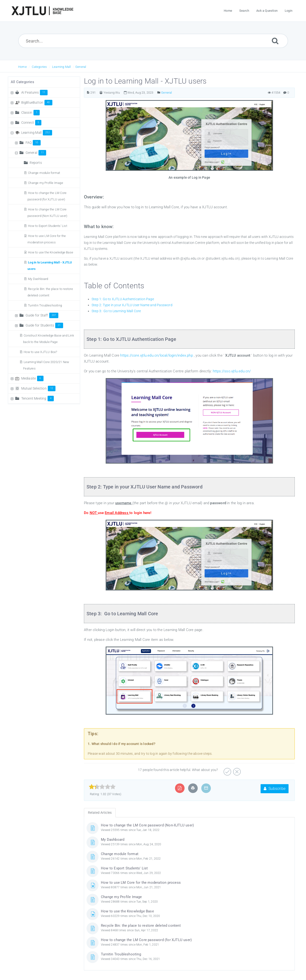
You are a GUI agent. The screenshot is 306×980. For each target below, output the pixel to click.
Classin (31, 112)
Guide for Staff (42, 315)
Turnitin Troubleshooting (45, 305)
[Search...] (153, 41)
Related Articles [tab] (100, 813)
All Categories (22, 82)
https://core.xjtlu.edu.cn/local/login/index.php (157, 355)
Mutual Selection (38, 388)
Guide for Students (44, 325)
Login (289, 11)
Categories (39, 67)
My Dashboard (38, 279)
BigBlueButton (37, 102)
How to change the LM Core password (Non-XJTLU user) (147, 825)
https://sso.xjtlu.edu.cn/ (232, 371)
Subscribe (275, 789)
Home (22, 67)
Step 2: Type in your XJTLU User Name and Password (132, 305)
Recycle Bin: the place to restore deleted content (141, 926)
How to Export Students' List (48, 226)
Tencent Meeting (38, 398)
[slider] (102, 787)
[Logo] (42, 11)
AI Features (35, 92)
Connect (31, 123)
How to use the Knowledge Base (51, 252)
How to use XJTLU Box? (40, 352)
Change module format (44, 173)
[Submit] (275, 41)
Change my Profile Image (46, 183)
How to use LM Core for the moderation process (141, 883)
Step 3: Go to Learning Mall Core (116, 311)
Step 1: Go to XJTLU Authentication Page (123, 299)
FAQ (33, 143)
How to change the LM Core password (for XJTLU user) (146, 940)
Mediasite (32, 378)
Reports (36, 163)
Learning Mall (62, 67)
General (81, 67)
